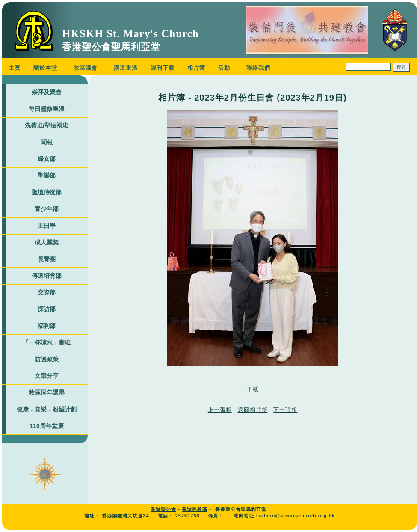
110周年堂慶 (46, 426)
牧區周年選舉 (47, 392)
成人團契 (47, 242)
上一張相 (220, 410)
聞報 (47, 142)
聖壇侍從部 (47, 192)
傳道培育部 (47, 276)
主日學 (47, 226)
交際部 (47, 292)
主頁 (15, 68)
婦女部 (47, 159)
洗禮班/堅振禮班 (47, 125)
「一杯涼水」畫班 (47, 342)
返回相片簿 (253, 410)
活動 (224, 68)
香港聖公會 (163, 509)
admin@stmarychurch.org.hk (297, 516)
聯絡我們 (258, 68)
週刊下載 (163, 68)
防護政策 (47, 359)
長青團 (47, 259)
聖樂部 (47, 175)
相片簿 (196, 68)
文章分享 (47, 376)
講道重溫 (126, 68)
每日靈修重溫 (47, 109)
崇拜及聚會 (47, 92)
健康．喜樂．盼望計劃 (47, 409)
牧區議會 (86, 68)
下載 (253, 389)
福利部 (47, 326)
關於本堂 (45, 68)
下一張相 (285, 410)
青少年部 (47, 209)
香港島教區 (195, 509)
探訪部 (47, 309)
